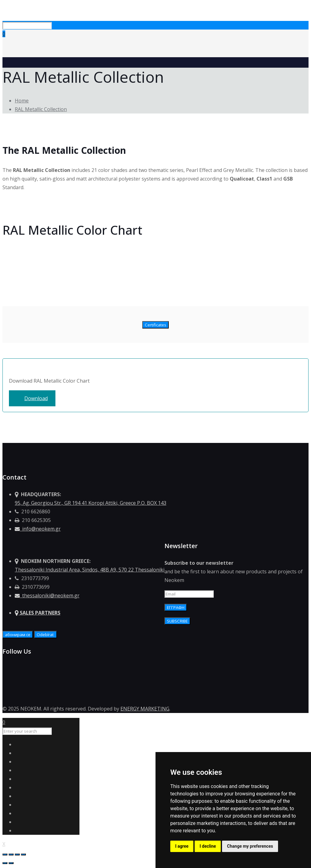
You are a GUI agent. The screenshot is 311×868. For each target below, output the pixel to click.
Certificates (155, 325)
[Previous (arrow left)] (5, 863)
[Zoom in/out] (23, 854)
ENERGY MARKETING (145, 709)
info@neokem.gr (38, 529)
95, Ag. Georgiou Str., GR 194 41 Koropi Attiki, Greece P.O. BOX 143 (91, 503)
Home (22, 101)
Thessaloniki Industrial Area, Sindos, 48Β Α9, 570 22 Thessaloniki (90, 570)
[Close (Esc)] (5, 854)
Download (36, 398)
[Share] (11, 854)
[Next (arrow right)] (11, 863)
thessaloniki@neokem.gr (47, 595)
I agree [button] (182, 846)
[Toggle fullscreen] (17, 854)
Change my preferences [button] (250, 846)
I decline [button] (208, 846)
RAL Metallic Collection (41, 109)
